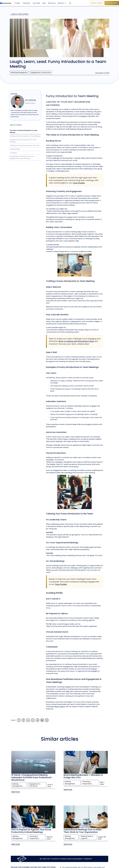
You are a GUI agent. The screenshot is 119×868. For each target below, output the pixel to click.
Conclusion (13, 153)
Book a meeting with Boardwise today (76, 341)
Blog (44, 3)
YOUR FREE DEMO (112, 3)
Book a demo (60, 706)
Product (17, 3)
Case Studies (79, 183)
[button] (62, 3)
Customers (26, 3)
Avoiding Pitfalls (15, 149)
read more (16, 792)
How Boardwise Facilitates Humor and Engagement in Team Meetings (22, 157)
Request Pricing (97, 3)
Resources (52, 3)
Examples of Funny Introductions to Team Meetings (23, 141)
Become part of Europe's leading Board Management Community (66, 859)
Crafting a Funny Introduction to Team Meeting (25, 136)
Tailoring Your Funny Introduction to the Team (25, 145)
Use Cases (36, 3)
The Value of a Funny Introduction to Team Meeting (24, 131)
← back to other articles (19, 14)
